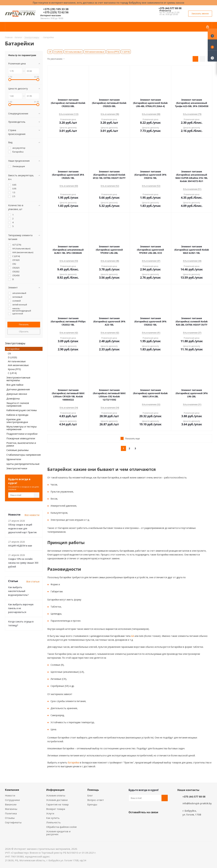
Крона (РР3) (113, 52)
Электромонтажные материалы (18, 379)
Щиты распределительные (23, 464)
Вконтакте (132, 820)
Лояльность (53, 822)
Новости (10, 795)
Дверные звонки (17, 394)
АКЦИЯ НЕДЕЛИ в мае (20, 546)
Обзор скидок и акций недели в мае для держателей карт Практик (22, 528)
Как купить (53, 818)
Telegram (156, 820)
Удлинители (14, 459)
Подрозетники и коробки (22, 434)
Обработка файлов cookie (61, 827)
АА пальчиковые (73, 52)
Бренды (92, 804)
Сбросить (24, 331)
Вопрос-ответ (96, 800)
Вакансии (11, 804)
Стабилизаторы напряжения (24, 455)
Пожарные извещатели (21, 438)
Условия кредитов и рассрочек (58, 833)
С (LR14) (126, 52)
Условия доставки (57, 800)
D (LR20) (58, 52)
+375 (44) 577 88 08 (170, 8)
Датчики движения (18, 389)
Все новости (32, 515)
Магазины (11, 809)
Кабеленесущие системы (22, 410)
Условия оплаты (56, 795)
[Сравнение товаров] (212, 56)
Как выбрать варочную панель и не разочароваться (21, 608)
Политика (11, 813)
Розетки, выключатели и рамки (21, 444)
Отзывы (10, 818)
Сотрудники (12, 800)
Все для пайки (15, 385)
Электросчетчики (17, 468)
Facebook (140, 820)
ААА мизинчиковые (95, 52)
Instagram (148, 820)
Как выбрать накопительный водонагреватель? (18, 591)
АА (132, 636)
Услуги (50, 813)
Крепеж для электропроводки (17, 421)
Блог (90, 795)
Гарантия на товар (57, 804)
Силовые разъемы (17, 450)
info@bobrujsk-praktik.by (197, 803)
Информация (55, 790)
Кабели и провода (17, 415)
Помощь (93, 790)
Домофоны (13, 398)
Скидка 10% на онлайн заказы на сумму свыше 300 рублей (23, 563)
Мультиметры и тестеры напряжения (22, 428)
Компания (12, 790)
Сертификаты (13, 822)
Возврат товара (56, 809)
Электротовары (15, 343)
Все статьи (33, 581)
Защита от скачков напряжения (18, 404)
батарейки (73, 763)
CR (50, 52)
